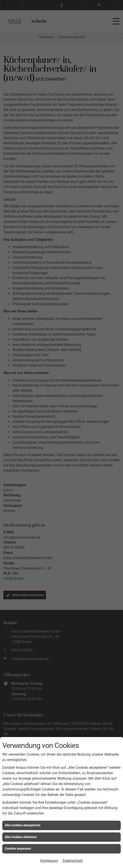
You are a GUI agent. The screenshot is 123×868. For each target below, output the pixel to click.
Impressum (49, 861)
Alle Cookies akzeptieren (23, 825)
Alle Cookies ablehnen (21, 837)
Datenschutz (73, 861)
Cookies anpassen (18, 849)
